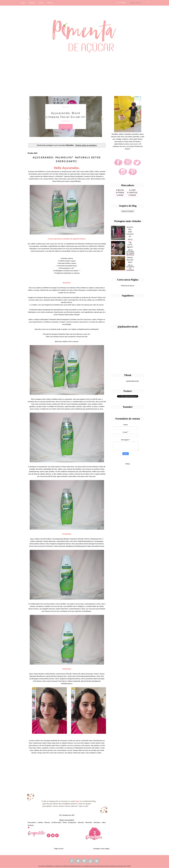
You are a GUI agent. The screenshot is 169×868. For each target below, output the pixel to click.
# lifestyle (132, 193)
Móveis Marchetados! (130, 260)
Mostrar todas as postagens (86, 145)
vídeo (104, 822)
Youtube (31, 825)
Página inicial (59, 849)
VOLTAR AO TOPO (124, 866)
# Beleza (120, 190)
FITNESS (50, 3)
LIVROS (41, 3)
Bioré (66, 107)
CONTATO (32, 3)
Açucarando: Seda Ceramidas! (130, 232)
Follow (128, 464)
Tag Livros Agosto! (130, 245)
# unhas (132, 195)
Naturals (81, 822)
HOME (23, 3)
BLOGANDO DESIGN (108, 866)
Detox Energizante (69, 822)
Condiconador (56, 822)
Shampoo (97, 822)
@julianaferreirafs (132, 381)
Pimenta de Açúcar (128, 286)
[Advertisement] (71, 74)
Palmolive (89, 822)
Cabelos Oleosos (44, 822)
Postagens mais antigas (101, 849)
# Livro (132, 190)
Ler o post (66, 127)
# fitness (120, 193)
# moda (120, 195)
